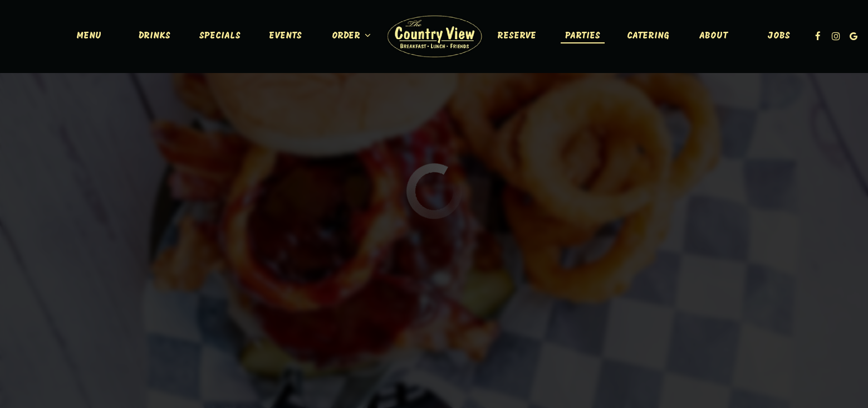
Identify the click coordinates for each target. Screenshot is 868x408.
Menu (89, 36)
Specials (220, 36)
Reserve (517, 36)
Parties (583, 36)
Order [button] (351, 36)
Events (285, 36)
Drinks (155, 36)
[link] (434, 36)
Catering (648, 36)
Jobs (779, 36)
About (713, 36)
